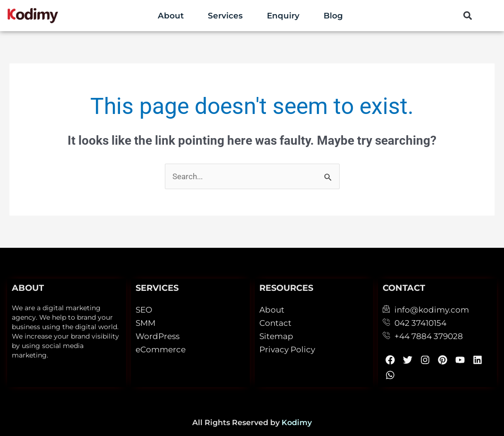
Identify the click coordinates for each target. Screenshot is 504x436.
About (171, 16)
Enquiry (283, 16)
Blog (333, 16)
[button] (468, 16)
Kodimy (297, 423)
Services (225, 16)
